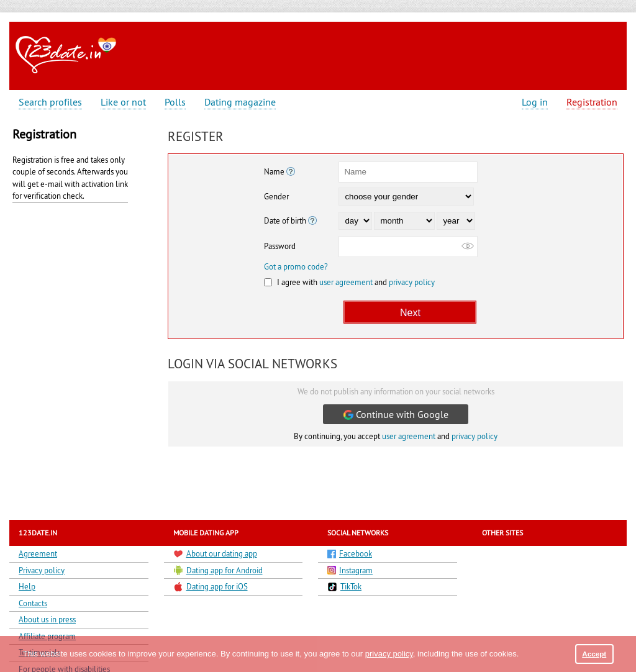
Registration (592, 102)
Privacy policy (42, 570)
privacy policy (412, 282)
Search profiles (50, 102)
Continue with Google (396, 414)
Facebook (350, 553)
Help (27, 586)
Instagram (350, 570)
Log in (535, 102)
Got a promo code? (296, 266)
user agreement (346, 282)
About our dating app (215, 554)
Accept (594, 654)
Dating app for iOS (211, 587)
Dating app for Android (218, 570)
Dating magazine (240, 102)
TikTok (344, 587)
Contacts (33, 603)
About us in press (47, 619)
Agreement (38, 553)
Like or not (123, 102)
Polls (175, 102)
